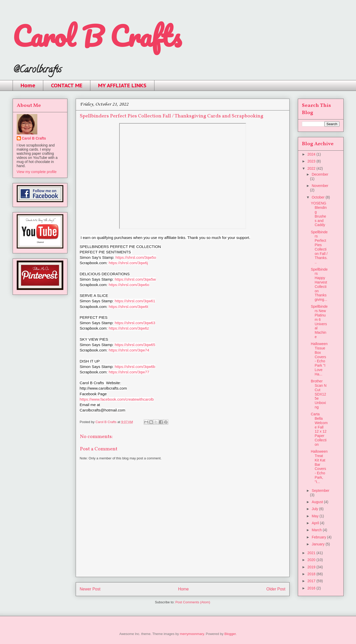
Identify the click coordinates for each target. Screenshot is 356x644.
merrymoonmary (192, 634)
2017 (312, 581)
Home (28, 85)
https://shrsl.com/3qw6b (135, 367)
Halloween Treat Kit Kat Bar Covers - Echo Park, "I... (319, 467)
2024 (312, 154)
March (317, 530)
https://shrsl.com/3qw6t (128, 307)
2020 (312, 560)
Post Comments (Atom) (193, 602)
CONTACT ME (67, 85)
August (318, 502)
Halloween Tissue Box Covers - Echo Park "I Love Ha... (319, 359)
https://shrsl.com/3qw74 (129, 350)
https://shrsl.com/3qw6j (128, 263)
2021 (312, 553)
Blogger (230, 634)
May (316, 516)
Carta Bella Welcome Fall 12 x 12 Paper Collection (319, 429)
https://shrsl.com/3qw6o (129, 285)
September (320, 491)
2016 (312, 588)
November (320, 186)
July (315, 509)
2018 (312, 574)
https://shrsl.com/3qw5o (136, 257)
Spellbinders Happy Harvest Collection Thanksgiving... (319, 285)
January (319, 544)
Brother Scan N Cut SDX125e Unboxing (319, 394)
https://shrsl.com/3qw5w (135, 279)
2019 (312, 567)
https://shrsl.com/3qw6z (129, 328)
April (316, 523)
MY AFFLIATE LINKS (122, 85)
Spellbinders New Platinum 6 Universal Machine (319, 322)
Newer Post (90, 589)
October (319, 197)
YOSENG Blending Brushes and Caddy (319, 214)
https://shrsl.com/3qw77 (129, 372)
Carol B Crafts (97, 36)
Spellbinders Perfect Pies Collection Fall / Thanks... (319, 247)
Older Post (276, 589)
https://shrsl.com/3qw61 (135, 301)
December (320, 174)
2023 (312, 161)
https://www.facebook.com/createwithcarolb (117, 399)
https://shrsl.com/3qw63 (135, 323)
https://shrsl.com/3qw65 (135, 345)
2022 (312, 168)
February (319, 537)
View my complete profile (37, 172)
